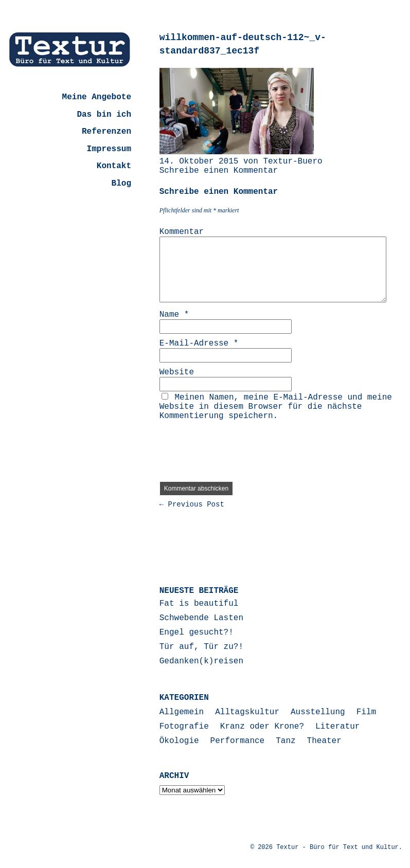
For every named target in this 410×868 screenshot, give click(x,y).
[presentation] (238, 447)
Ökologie (179, 741)
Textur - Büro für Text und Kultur (337, 847)
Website (177, 372)
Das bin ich (104, 115)
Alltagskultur (247, 712)
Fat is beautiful (199, 604)
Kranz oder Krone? (262, 727)
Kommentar (182, 232)
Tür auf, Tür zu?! (201, 647)
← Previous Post (192, 504)
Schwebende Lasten (201, 618)
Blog (121, 184)
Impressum (109, 149)
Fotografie (184, 727)
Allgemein (182, 712)
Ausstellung (318, 712)
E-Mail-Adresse (199, 343)
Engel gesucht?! (197, 632)
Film (366, 712)
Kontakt (114, 166)
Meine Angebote (97, 97)
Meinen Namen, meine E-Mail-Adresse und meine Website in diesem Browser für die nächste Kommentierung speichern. (276, 407)
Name (174, 315)
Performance (238, 741)
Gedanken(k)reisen (201, 661)
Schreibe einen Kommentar (219, 171)
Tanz (286, 741)
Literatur (337, 727)
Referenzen (106, 132)
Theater (324, 741)
